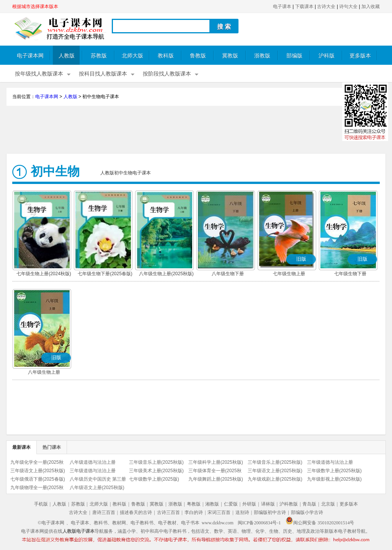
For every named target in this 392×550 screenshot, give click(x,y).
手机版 (41, 504)
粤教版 (194, 504)
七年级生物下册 (350, 274)
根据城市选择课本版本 (35, 7)
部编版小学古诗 (307, 512)
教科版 (166, 56)
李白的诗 (194, 512)
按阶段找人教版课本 (167, 74)
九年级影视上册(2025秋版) (334, 479)
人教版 (67, 56)
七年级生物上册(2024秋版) (44, 274)
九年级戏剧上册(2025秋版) (275, 479)
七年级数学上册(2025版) (154, 479)
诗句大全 (348, 7)
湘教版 (212, 504)
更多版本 (360, 56)
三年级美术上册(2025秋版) (156, 471)
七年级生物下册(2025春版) (105, 274)
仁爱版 (231, 504)
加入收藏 (371, 7)
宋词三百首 (219, 512)
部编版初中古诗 (270, 512)
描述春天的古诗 (136, 512)
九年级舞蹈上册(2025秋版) (216, 479)
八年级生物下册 (228, 274)
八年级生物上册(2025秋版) (166, 274)
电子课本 (282, 7)
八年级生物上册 (44, 372)
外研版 (249, 504)
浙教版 (262, 56)
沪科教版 (289, 504)
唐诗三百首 (104, 512)
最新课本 (21, 447)
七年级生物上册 (289, 274)
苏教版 (99, 56)
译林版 (268, 504)
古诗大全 (326, 7)
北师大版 (132, 56)
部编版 (294, 56)
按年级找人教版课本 (39, 74)
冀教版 (230, 56)
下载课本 (304, 7)
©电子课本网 (51, 523)
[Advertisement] (196, 131)
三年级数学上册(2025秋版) (334, 471)
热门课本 (52, 447)
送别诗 (242, 512)
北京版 (328, 504)
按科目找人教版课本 (103, 74)
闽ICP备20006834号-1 (259, 523)
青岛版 (309, 504)
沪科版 (327, 56)
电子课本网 (30, 56)
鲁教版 (198, 56)
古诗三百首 (168, 512)
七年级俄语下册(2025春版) (38, 479)
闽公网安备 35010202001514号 (320, 523)
